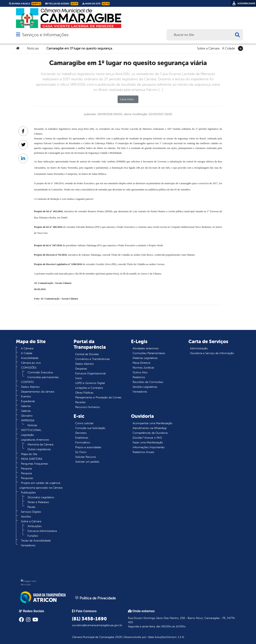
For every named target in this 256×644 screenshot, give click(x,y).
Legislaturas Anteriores (35, 440)
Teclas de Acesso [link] (62, 4)
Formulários (83, 443)
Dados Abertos (30, 387)
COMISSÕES (29, 368)
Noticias (33, 48)
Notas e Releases (38, 502)
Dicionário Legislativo (41, 497)
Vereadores (28, 545)
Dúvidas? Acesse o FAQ (147, 438)
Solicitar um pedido (87, 462)
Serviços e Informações (45, 35)
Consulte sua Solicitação (90, 428)
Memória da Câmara (40, 445)
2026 (118, 637)
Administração (199, 348)
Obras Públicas (84, 393)
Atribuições (35, 526)
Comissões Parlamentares (149, 353)
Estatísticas (82, 438)
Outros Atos (140, 372)
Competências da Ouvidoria (150, 433)
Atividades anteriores (146, 348)
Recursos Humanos (87, 407)
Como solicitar (84, 423)
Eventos (26, 396)
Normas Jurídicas (143, 368)
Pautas (31, 507)
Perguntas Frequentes (35, 464)
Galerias (26, 406)
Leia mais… (128, 99)
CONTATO (27, 382)
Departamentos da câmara (38, 392)
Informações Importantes (149, 447)
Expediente (28, 401)
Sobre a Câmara (208, 48)
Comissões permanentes (43, 377)
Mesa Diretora (141, 363)
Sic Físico (81, 452)
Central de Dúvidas (87, 354)
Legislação (27, 435)
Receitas (80, 402)
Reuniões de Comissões (148, 382)
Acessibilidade (30, 358)
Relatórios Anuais (143, 452)
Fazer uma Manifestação (148, 443)
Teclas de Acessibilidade (36, 541)
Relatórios (139, 377)
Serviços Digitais (31, 512)
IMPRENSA (28, 420)
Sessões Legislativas (145, 387)
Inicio (79, 378)
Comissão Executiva (40, 372)
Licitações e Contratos (89, 388)
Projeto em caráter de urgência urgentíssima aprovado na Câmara (41, 485)
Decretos (81, 433)
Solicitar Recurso (86, 457)
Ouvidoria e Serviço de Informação (212, 353)
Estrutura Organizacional (90, 373)
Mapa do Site (29, 454)
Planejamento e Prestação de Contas (98, 397)
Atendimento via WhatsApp (150, 428)
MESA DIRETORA (32, 459)
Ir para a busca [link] (25, 4)
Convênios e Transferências (92, 359)
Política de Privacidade (95, 598)
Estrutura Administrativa (42, 531)
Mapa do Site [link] (96, 4)
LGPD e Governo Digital (90, 383)
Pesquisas (27, 478)
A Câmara (27, 348)
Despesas (81, 369)
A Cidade (229, 48)
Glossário (27, 416)
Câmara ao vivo (31, 363)
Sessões (26, 517)
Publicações (28, 493)
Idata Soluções (157, 637)
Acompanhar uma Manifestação (152, 423)
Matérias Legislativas (145, 358)
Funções (33, 536)
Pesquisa (26, 469)
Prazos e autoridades (88, 447)
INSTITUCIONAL (31, 430)
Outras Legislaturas (39, 449)
